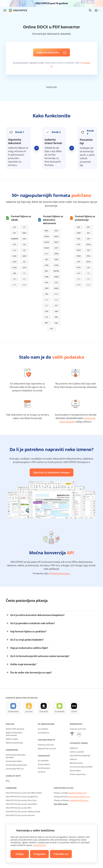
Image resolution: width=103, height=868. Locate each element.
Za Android (59, 711)
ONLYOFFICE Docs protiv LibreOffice (21, 804)
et (24, 227)
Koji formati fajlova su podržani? (28, 631)
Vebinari (73, 759)
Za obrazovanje (46, 724)
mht (47, 271)
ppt (79, 262)
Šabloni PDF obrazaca (15, 729)
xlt (24, 262)
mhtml (56, 271)
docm (47, 236)
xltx (24, 267)
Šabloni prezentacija (14, 743)
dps (79, 227)
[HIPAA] (72, 735)
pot (79, 244)
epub (56, 254)
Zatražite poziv (61, 804)
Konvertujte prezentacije (16, 765)
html (56, 265)
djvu (47, 231)
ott (56, 282)
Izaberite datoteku (48, 52)
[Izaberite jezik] (97, 10)
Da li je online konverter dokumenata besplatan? (37, 615)
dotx (56, 242)
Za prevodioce (44, 764)
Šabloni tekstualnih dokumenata (14, 734)
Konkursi (42, 772)
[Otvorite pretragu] (90, 10)
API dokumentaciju (59, 573)
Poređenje (11, 788)
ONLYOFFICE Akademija (80, 756)
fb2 (47, 259)
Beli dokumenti (76, 763)
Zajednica (74, 748)
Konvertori (12, 750)
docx (56, 236)
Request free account (47, 748)
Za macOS (44, 711)
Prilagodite (39, 854)
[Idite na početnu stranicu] (18, 10)
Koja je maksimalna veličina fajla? (29, 648)
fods (24, 233)
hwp (47, 277)
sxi (88, 267)
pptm (88, 262)
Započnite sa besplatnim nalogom (51, 472)
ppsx (88, 256)
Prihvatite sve (61, 854)
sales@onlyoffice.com (77, 793)
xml (15, 273)
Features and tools (46, 745)
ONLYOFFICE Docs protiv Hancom (20, 815)
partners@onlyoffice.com (79, 797)
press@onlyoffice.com (79, 800)
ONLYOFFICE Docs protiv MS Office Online (24, 793)
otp (88, 239)
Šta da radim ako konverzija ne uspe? (31, 673)
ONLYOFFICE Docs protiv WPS (19, 808)
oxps (47, 288)
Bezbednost (76, 724)
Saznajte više (39, 845)
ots (15, 244)
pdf (47, 294)
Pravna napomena (78, 774)
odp (79, 239)
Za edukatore (44, 733)
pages (56, 288)
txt (47, 317)
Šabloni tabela (12, 739)
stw (47, 311)
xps (51, 329)
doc (56, 231)
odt (47, 282)
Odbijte (20, 854)
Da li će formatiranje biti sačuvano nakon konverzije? (40, 656)
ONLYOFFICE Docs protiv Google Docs (22, 797)
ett (15, 233)
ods (24, 239)
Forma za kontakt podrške (81, 767)
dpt (88, 227)
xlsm (24, 256)
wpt (47, 323)
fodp (79, 233)
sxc (24, 244)
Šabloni (10, 724)
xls (24, 250)
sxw (56, 311)
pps (88, 250)
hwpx (56, 277)
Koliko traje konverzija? (23, 664)
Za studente (43, 729)
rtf (56, 306)
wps (56, 317)
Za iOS (74, 711)
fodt (56, 259)
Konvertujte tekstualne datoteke (16, 756)
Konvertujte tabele (14, 761)
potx (79, 250)
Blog (8, 781)
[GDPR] (79, 735)
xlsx (15, 262)
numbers (15, 239)
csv (15, 227)
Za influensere (44, 768)
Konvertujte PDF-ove (15, 769)
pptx (79, 267)
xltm (15, 267)
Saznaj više (51, 87)
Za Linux (29, 711)
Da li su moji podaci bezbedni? (27, 640)
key (88, 233)
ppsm (79, 256)
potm (88, 244)
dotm (47, 242)
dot (56, 248)
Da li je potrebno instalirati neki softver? (33, 623)
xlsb (15, 256)
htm (47, 265)
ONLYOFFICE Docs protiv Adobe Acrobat (23, 812)
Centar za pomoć (77, 752)
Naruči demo (75, 770)
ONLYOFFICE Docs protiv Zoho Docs (21, 800)
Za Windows (13, 711)
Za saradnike (43, 761)
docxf (47, 248)
